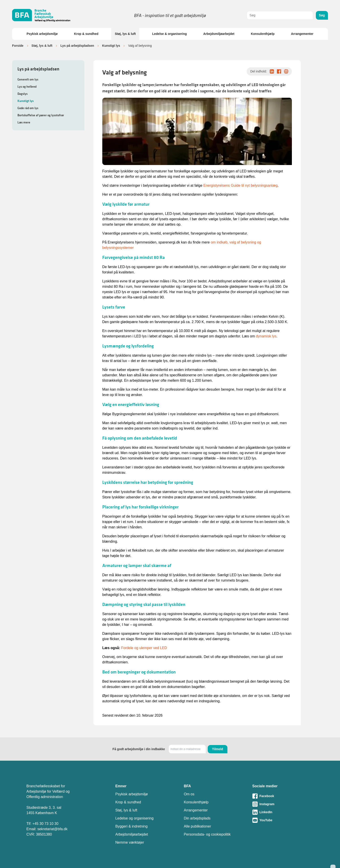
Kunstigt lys (111, 46)
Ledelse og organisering (134, 818)
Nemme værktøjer (130, 842)
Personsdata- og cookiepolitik (207, 834)
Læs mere (24, 122)
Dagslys (22, 94)
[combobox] (280, 15)
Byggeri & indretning (131, 826)
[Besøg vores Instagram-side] (283, 804)
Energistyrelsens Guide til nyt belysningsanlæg (241, 185)
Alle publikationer (197, 826)
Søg (322, 15)
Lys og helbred (27, 87)
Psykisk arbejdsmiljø (42, 34)
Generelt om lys (28, 79)
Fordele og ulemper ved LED (144, 648)
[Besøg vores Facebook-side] (283, 796)
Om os (189, 794)
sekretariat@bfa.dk (52, 829)
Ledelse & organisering (170, 34)
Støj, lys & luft (125, 34)
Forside (18, 46)
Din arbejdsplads (197, 818)
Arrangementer (302, 34)
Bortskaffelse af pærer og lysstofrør (41, 115)
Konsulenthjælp (263, 34)
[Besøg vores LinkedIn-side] (283, 812)
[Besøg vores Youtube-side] (283, 820)
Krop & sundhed (86, 34)
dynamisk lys (266, 336)
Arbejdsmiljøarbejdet (219, 34)
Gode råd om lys (28, 108)
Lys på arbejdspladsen (77, 46)
